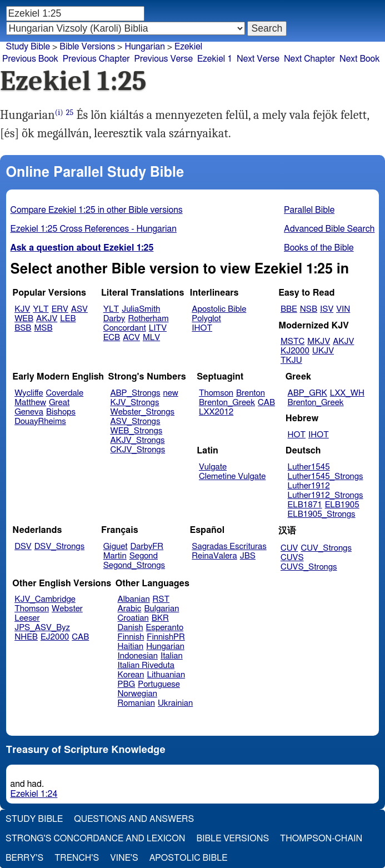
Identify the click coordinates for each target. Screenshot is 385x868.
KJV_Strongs (134, 403)
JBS (248, 556)
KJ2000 (295, 351)
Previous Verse (164, 59)
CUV (289, 548)
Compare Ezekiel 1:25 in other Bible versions (97, 210)
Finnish (131, 637)
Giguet (116, 547)
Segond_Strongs (134, 565)
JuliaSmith (141, 309)
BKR (160, 618)
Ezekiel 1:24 (34, 794)
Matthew (30, 403)
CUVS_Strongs (309, 567)
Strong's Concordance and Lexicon (95, 839)
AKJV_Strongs (137, 440)
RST (161, 599)
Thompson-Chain (321, 839)
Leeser (27, 618)
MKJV (319, 341)
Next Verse (258, 59)
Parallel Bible (309, 210)
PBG (127, 684)
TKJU (291, 360)
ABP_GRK (307, 393)
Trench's (77, 858)
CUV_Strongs (326, 548)
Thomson (216, 393)
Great (59, 403)
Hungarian (144, 47)
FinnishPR (166, 637)
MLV (151, 338)
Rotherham (148, 319)
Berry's (24, 858)
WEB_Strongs (136, 431)
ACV (131, 338)
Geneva (29, 412)
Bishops (61, 412)
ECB (112, 338)
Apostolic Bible (189, 858)
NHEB (26, 637)
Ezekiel (188, 47)
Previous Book (30, 59)
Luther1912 (309, 486)
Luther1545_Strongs (326, 477)
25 (70, 113)
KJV (22, 309)
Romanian (136, 703)
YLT (41, 309)
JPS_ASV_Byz (42, 628)
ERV (60, 309)
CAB (266, 403)
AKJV (47, 319)
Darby (114, 319)
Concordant (125, 328)
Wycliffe (29, 393)
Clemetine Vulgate (232, 477)
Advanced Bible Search (329, 229)
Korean (131, 675)
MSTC (292, 341)
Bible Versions (87, 47)
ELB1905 (342, 505)
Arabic (130, 609)
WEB (24, 319)
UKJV (323, 351)
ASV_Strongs (135, 421)
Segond (144, 556)
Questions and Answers (134, 819)
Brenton (251, 393)
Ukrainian (175, 703)
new (171, 393)
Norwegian (137, 694)
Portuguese (159, 684)
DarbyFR (147, 547)
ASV (79, 309)
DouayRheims (40, 421)
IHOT (202, 328)
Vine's (124, 858)
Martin (115, 556)
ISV (327, 309)
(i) (59, 113)
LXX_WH (347, 393)
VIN (343, 309)
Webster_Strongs (142, 412)
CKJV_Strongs (137, 450)
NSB (309, 309)
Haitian (131, 647)
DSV (23, 547)
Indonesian (138, 656)
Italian (172, 656)
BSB (23, 328)
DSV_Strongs (60, 547)
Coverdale (65, 393)
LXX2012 (216, 412)
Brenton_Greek (227, 403)
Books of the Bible (319, 248)
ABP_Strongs (135, 393)
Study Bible (28, 47)
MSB (43, 328)
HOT (297, 435)
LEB (68, 319)
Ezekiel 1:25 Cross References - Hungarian (94, 229)
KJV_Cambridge (45, 599)
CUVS (292, 558)
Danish (131, 628)
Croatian (133, 618)
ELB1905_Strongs (322, 514)
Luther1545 (309, 467)
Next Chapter (309, 59)
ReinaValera (214, 556)
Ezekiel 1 (215, 59)
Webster (67, 609)
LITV (158, 328)
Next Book (359, 59)
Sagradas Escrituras (229, 547)
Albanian (134, 599)
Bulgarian (161, 609)
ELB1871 (305, 505)
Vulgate (213, 467)
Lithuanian (166, 675)
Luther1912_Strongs (326, 495)
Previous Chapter (96, 59)
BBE (289, 309)
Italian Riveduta (146, 665)
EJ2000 (55, 637)
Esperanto (165, 628)
